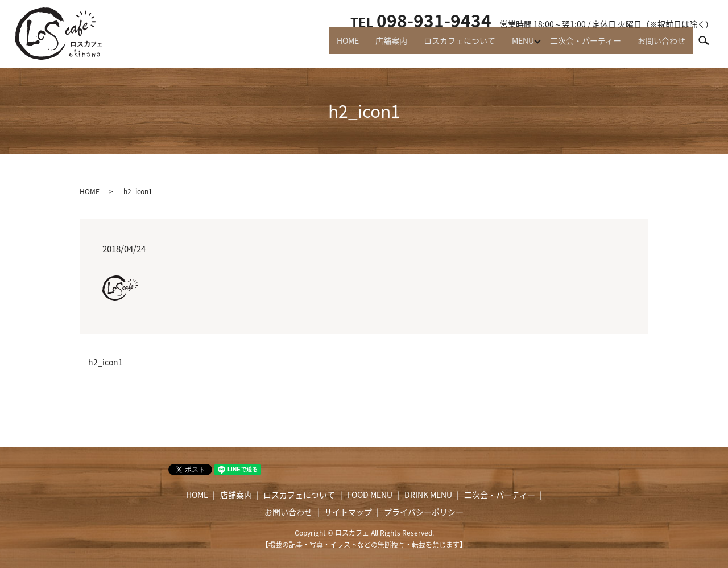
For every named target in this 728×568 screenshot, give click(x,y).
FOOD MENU (370, 495)
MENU (514, 46)
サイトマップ (348, 512)
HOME (329, 46)
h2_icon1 (106, 362)
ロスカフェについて (448, 46)
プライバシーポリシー (424, 512)
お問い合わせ (660, 46)
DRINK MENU (428, 495)
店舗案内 (376, 46)
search (709, 45)
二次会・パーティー (580, 46)
